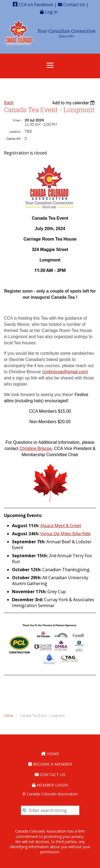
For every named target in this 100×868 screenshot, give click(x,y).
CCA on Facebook (33, 5)
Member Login (50, 785)
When (17, 120)
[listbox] (74, 103)
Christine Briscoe (36, 448)
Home (9, 716)
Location (15, 132)
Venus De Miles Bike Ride (65, 534)
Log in (51, 12)
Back (9, 102)
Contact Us (71, 5)
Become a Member (50, 764)
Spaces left (13, 138)
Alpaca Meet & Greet (61, 526)
